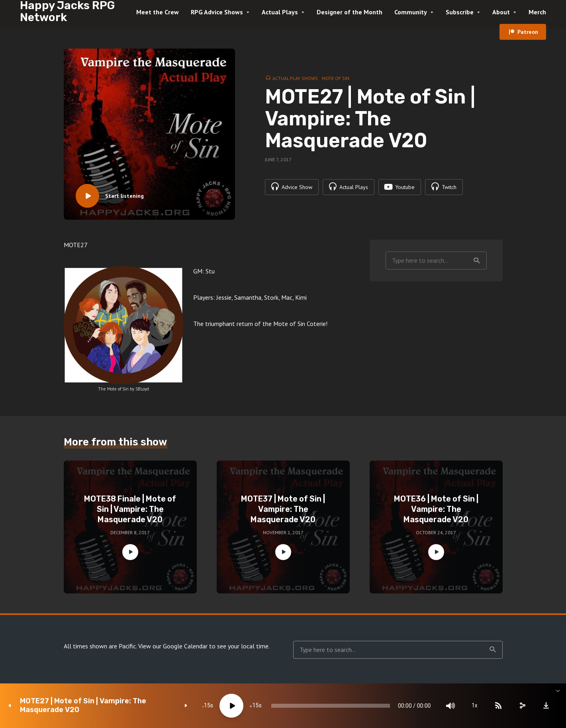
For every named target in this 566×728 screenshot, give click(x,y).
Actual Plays (280, 12)
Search (477, 261)
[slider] (330, 706)
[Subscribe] (498, 706)
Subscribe (460, 12)
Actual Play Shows (295, 78)
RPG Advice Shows (217, 12)
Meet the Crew (158, 12)
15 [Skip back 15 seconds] (207, 706)
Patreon (528, 32)
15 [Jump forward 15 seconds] (255, 706)
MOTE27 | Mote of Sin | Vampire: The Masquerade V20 (83, 706)
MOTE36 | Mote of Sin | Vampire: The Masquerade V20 (436, 509)
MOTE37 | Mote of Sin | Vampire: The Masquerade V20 (283, 509)
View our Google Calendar (173, 646)
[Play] (231, 706)
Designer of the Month (350, 12)
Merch (537, 12)
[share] (522, 706)
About (501, 12)
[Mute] (450, 706)
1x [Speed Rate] (475, 706)
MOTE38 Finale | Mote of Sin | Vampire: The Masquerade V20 (130, 509)
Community (411, 12)
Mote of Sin (336, 78)
